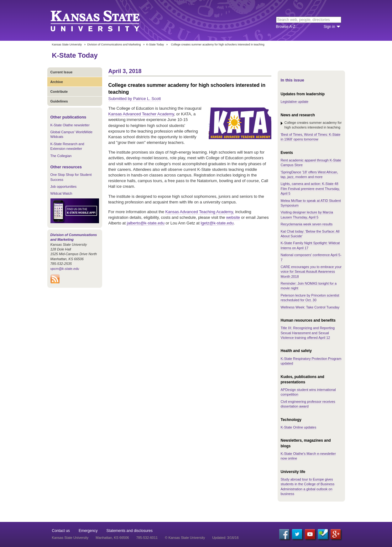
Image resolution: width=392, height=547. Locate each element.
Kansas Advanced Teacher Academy (141, 114)
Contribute (59, 92)
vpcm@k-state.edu (65, 269)
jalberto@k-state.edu (146, 223)
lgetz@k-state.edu (217, 223)
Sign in (329, 27)
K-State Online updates (299, 427)
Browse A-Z (286, 27)
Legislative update (295, 102)
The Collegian (61, 156)
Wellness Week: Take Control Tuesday (310, 307)
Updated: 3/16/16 (225, 538)
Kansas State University (103, 20)
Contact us (61, 531)
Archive (57, 82)
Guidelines (59, 101)
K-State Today (155, 45)
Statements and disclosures (130, 531)
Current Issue (62, 72)
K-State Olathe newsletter (70, 125)
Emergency (88, 531)
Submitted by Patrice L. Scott (135, 99)
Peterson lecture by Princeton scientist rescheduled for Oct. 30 (310, 298)
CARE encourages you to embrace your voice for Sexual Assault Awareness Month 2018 (311, 272)
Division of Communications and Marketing (114, 45)
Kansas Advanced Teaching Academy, (200, 212)
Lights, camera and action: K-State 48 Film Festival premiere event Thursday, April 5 (310, 189)
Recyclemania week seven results (307, 224)
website (233, 217)
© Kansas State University (185, 538)
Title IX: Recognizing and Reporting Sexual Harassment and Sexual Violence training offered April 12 (308, 333)
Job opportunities (64, 187)
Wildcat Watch (61, 193)
